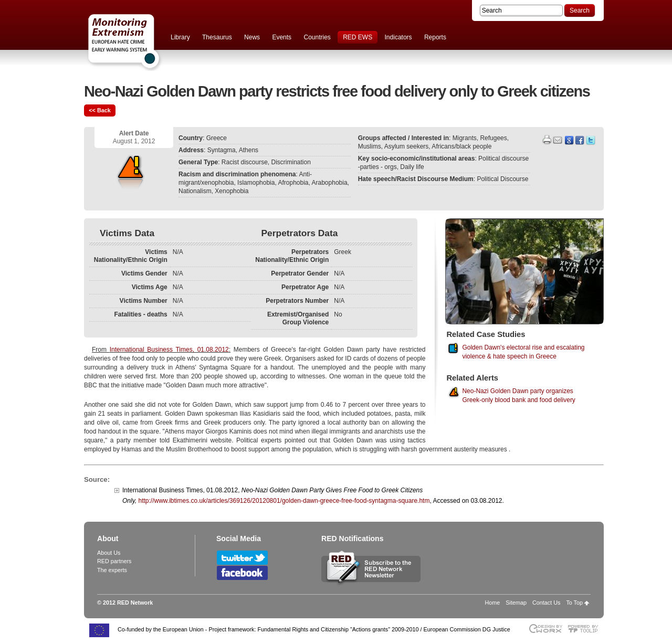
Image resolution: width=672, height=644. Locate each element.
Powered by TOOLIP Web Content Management (586, 629)
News (252, 37)
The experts (112, 570)
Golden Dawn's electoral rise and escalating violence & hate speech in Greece (523, 352)
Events (282, 37)
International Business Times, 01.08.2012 (169, 350)
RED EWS (358, 37)
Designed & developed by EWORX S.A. (545, 629)
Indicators (398, 37)
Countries (317, 37)
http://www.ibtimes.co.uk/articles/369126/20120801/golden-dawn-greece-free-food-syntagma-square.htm (284, 501)
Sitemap (516, 603)
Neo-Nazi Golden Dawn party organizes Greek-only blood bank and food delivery (518, 395)
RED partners (114, 561)
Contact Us (546, 603)
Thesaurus (217, 37)
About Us (109, 553)
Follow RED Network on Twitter (242, 558)
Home (493, 603)
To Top (574, 603)
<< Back (99, 110)
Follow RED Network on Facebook (242, 573)
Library (180, 37)
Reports (435, 37)
